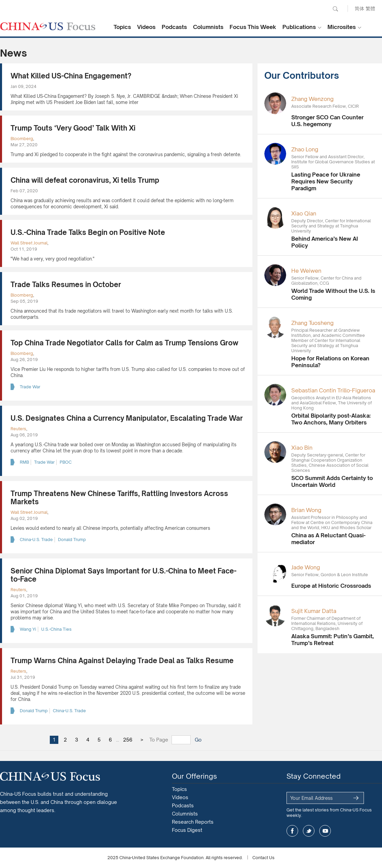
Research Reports (193, 822)
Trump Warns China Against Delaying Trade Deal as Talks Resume (122, 661)
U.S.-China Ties (56, 629)
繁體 (370, 8)
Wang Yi (28, 629)
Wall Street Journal (29, 243)
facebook (292, 831)
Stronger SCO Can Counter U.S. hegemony (327, 121)
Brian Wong (306, 510)
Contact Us (263, 858)
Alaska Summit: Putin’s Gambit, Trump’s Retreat (333, 640)
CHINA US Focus (48, 26)
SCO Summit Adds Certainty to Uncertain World (332, 481)
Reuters (18, 429)
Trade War (30, 387)
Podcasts (174, 27)
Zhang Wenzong (312, 99)
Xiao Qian (304, 213)
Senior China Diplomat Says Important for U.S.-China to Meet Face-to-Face (123, 575)
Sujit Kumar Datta (314, 611)
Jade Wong (306, 567)
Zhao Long (305, 149)
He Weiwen (306, 271)
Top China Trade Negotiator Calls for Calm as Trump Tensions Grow (124, 343)
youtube (325, 831)
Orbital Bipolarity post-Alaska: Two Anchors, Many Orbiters (331, 419)
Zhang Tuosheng (312, 323)
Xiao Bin (302, 448)
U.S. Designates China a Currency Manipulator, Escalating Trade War (127, 418)
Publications (299, 27)
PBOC (66, 462)
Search (335, 9)
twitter (309, 831)
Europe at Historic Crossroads (331, 586)
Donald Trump (72, 540)
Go (198, 740)
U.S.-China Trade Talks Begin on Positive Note (88, 232)
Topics (122, 27)
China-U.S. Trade (36, 540)
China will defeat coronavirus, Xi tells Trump (85, 180)
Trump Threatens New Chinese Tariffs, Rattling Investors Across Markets (119, 498)
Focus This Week (253, 27)
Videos (146, 27)
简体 (359, 8)
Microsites (342, 27)
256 (128, 740)
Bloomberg (22, 139)
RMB (24, 462)
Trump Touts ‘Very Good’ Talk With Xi (73, 128)
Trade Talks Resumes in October (66, 285)
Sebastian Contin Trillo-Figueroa (333, 390)
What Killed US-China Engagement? (71, 76)
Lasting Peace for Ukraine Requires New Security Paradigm (326, 181)
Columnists (208, 27)
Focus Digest (187, 830)
